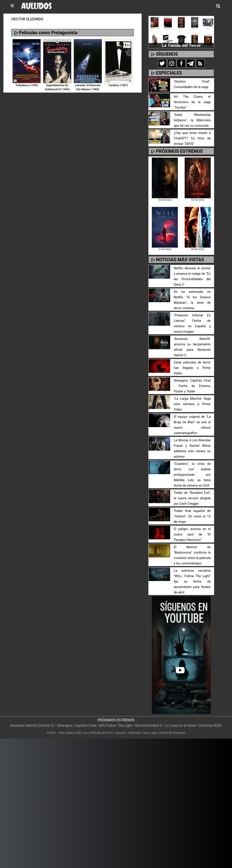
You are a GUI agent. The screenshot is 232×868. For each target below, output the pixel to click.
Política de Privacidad (172, 733)
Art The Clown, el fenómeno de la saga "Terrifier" (192, 102)
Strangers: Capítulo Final (77, 726)
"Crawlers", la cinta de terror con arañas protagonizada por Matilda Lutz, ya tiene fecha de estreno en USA (192, 475)
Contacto (121, 733)
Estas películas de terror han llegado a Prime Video (192, 368)
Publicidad (135, 733)
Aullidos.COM (73, 733)
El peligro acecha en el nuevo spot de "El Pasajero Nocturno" (192, 534)
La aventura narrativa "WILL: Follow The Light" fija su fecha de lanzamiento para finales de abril (192, 582)
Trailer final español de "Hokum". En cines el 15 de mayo (192, 516)
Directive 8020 (210, 726)
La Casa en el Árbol (180, 726)
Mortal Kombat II (149, 726)
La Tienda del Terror (181, 45)
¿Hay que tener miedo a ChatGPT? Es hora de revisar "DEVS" (192, 138)
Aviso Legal (150, 733)
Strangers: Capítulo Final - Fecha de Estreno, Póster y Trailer (192, 386)
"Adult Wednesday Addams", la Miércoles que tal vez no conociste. (192, 120)
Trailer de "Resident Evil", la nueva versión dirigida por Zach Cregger (192, 498)
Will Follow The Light (116, 726)
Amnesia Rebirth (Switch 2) (32, 726)
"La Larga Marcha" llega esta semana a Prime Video (192, 404)
